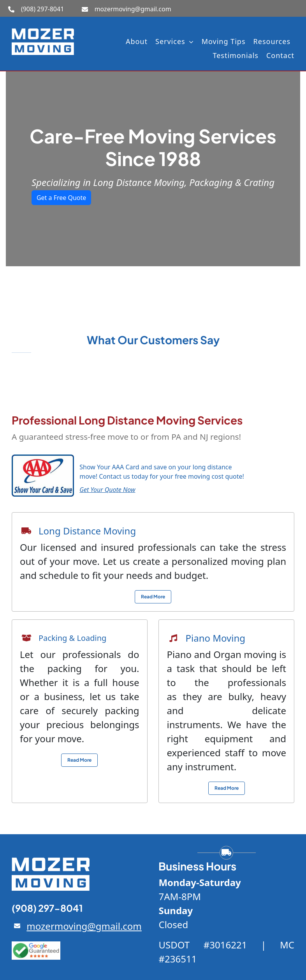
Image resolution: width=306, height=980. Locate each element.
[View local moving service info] (153, 597)
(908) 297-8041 (42, 9)
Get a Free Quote (61, 198)
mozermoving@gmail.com (133, 9)
